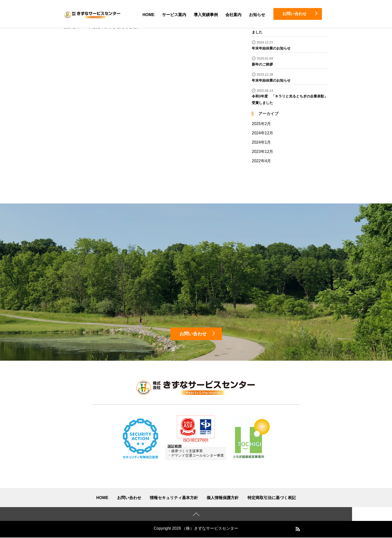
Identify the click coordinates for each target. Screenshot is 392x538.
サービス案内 (174, 15)
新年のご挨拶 (262, 64)
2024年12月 (262, 133)
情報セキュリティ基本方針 (174, 498)
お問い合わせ (129, 498)
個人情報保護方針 (223, 498)
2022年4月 (261, 161)
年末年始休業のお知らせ (271, 48)
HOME (149, 15)
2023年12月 (262, 152)
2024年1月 (261, 142)
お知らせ (257, 15)
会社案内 (233, 15)
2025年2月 (261, 124)
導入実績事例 (206, 15)
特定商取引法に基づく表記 (272, 498)
